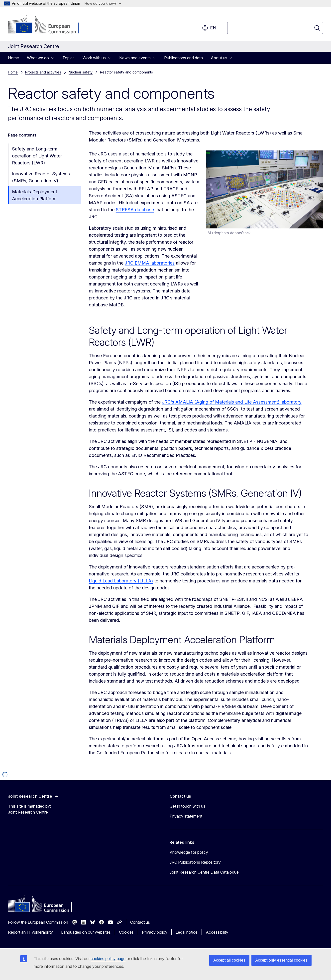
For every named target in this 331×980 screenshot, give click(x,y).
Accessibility (217, 932)
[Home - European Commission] (48, 25)
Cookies (126, 932)
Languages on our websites (86, 932)
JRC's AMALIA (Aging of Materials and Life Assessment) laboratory (232, 402)
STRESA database (135, 210)
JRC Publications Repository (195, 862)
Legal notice (187, 932)
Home (13, 58)
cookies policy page (108, 959)
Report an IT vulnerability (30, 932)
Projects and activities (43, 72)
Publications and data (183, 58)
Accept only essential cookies (281, 960)
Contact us (140, 922)
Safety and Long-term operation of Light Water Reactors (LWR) (37, 156)
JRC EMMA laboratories (150, 263)
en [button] (209, 28)
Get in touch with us (187, 806)
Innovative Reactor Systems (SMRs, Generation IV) (41, 177)
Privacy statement (186, 816)
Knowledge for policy (189, 852)
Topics (68, 58)
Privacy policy (155, 932)
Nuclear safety (81, 72)
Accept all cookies (229, 960)
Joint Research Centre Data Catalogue (204, 872)
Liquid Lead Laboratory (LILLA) (121, 581)
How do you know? (103, 3)
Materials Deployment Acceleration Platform (35, 195)
